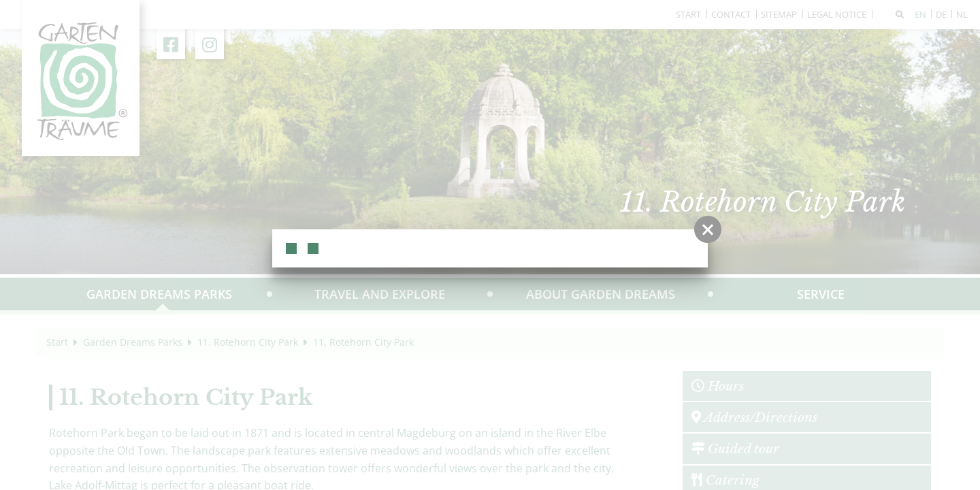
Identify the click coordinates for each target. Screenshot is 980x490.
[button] (708, 229)
